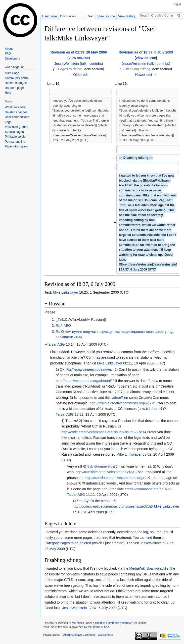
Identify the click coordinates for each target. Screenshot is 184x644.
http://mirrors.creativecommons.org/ (117, 403)
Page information (16, 146)
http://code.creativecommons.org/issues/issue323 (111, 506)
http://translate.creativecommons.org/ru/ (106, 472)
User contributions (17, 117)
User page (49, 16)
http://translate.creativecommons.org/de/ (133, 489)
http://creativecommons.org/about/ (82, 381)
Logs (8, 122)
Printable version (16, 137)
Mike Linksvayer (65, 292)
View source (106, 16)
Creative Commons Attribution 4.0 (116, 623)
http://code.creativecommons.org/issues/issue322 (100, 432)
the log (143, 532)
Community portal (17, 78)
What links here (15, 107)
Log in (177, 4)
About (9, 49)
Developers (12, 59)
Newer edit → (146, 75)
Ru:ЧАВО (63, 326)
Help (8, 93)
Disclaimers (106, 635)
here (156, 409)
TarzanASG (56, 344)
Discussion (68, 16)
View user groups (16, 127)
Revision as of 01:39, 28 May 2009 (79, 52)
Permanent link (15, 142)
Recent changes (16, 83)
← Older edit (79, 75)
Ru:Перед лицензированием (89, 369)
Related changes (16, 112)
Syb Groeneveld (100, 466)
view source (79, 58)
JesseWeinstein (152, 543)
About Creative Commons (79, 635)
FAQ (8, 53)
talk (84, 64)
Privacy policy (52, 635)
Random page (14, 88)
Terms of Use (101, 627)
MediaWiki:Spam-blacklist (149, 568)
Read (90, 16)
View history (127, 16)
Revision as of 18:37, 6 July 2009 (146, 52)
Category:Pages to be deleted (68, 543)
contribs (96, 64)
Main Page (12, 73)
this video (112, 398)
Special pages (14, 132)
